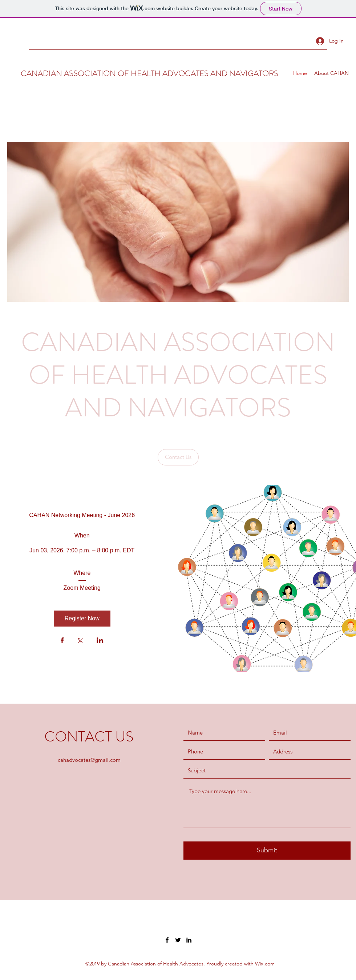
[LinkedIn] (189, 940)
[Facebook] (167, 940)
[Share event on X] (80, 641)
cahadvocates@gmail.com (89, 760)
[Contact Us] (178, 457)
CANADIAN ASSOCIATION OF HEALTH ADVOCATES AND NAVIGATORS (149, 73)
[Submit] (267, 851)
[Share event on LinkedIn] (100, 641)
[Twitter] (178, 940)
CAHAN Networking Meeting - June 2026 (82, 515)
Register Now (82, 618)
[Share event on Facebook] (62, 641)
